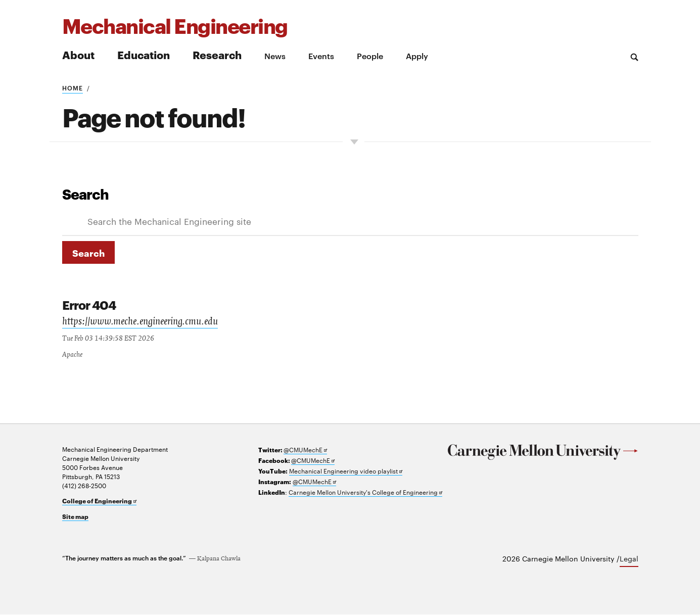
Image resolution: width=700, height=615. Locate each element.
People (370, 56)
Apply (417, 56)
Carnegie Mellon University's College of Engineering (365, 492)
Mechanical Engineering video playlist (346, 471)
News (275, 56)
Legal (629, 559)
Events (321, 56)
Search (85, 194)
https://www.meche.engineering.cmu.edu (140, 323)
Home (73, 87)
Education (144, 54)
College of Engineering (99, 501)
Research (217, 54)
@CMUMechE (305, 450)
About (78, 54)
